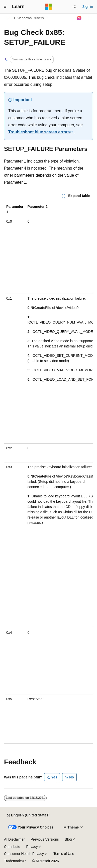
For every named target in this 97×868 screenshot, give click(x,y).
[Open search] (75, 7)
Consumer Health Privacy (24, 854)
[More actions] (89, 18)
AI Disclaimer (14, 839)
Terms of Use (64, 854)
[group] (49, 473)
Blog (68, 839)
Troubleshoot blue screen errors (39, 132)
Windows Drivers (31, 18)
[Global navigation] (5, 7)
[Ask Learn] (79, 18)
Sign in (88, 7)
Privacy (32, 847)
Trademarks (13, 861)
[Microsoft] (49, 7)
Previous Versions (45, 839)
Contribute (12, 847)
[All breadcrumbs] (8, 18)
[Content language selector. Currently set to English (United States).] (28, 815)
